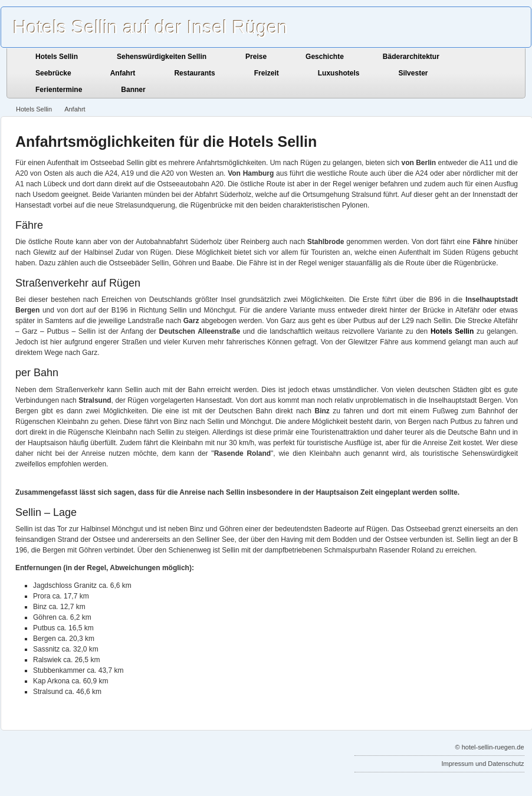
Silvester (413, 73)
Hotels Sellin (57, 57)
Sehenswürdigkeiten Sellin (162, 57)
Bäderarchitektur (411, 57)
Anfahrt (123, 73)
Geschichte (325, 57)
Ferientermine (59, 90)
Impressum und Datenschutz (482, 764)
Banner (133, 90)
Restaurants (194, 73)
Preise (256, 57)
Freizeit (267, 73)
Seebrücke (53, 73)
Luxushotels (339, 73)
